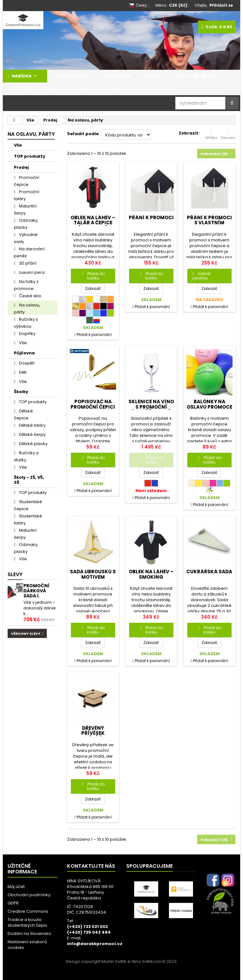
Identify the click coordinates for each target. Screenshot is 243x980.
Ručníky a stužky (26, 456)
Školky (21, 392)
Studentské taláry (28, 519)
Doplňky (27, 334)
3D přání (27, 263)
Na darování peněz (29, 252)
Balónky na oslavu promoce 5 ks (209, 407)
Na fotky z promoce (26, 285)
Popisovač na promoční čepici (93, 404)
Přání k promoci (151, 217)
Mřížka (211, 134)
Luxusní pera (31, 272)
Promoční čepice (27, 181)
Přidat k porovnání (94, 335)
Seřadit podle (83, 134)
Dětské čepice (23, 414)
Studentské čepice (28, 505)
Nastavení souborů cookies (27, 945)
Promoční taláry (27, 195)
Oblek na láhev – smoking (151, 574)
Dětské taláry (32, 425)
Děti (22, 372)
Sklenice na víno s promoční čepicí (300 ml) (151, 407)
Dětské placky (33, 444)
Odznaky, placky (26, 224)
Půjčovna (24, 353)
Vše (18, 145)
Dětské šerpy (32, 434)
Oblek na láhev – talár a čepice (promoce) (93, 223)
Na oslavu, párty (27, 308)
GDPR (13, 903)
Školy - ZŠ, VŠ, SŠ (29, 480)
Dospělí (26, 363)
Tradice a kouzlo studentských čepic (28, 922)
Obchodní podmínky (29, 895)
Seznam (228, 134)
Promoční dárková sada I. (36, 591)
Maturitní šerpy (25, 209)
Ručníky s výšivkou (26, 323)
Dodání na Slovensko (29, 934)
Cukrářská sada (209, 572)
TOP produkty (30, 156)
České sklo (30, 296)
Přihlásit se (221, 5)
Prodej (21, 167)
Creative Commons (28, 911)
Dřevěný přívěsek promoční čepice (93, 733)
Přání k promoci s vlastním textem (209, 223)
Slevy (15, 574)
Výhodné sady (26, 238)
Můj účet (16, 887)
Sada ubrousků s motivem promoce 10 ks (93, 577)
